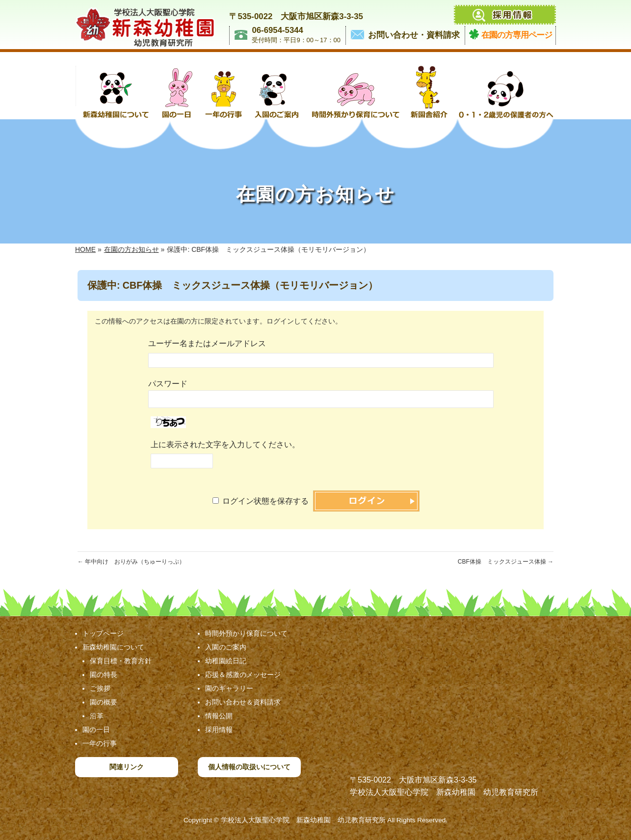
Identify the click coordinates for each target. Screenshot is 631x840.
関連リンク (127, 767)
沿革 (97, 716)
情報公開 (219, 716)
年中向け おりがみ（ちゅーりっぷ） (131, 562)
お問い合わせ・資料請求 (414, 35)
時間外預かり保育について (246, 633)
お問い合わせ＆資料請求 (243, 702)
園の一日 (96, 730)
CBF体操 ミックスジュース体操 (506, 562)
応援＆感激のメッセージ (243, 675)
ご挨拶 (100, 688)
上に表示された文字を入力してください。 (225, 445)
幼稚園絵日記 (226, 661)
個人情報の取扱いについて (249, 767)
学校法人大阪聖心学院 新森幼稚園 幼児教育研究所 (303, 820)
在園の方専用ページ (517, 35)
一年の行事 (100, 743)
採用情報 (219, 730)
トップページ (103, 633)
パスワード (168, 384)
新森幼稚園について (113, 647)
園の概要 (104, 702)
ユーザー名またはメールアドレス (207, 343)
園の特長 (104, 675)
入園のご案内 (226, 647)
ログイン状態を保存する (265, 501)
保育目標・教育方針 (121, 661)
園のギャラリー (229, 688)
